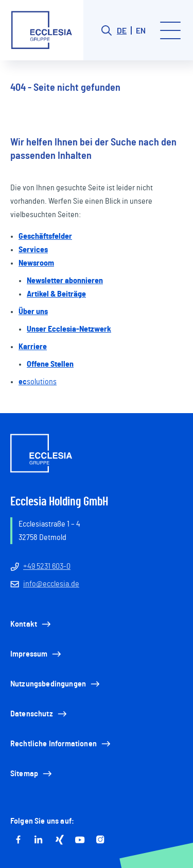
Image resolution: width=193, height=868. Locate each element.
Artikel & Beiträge (56, 294)
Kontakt (31, 624)
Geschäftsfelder (45, 236)
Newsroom (36, 263)
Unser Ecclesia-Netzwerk (69, 329)
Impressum (37, 654)
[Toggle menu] (170, 30)
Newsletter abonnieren (65, 281)
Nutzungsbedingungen (56, 684)
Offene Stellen (50, 364)
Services (33, 250)
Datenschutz (39, 714)
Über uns (33, 312)
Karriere (33, 347)
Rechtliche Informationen (61, 744)
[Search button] (107, 30)
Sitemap (32, 774)
